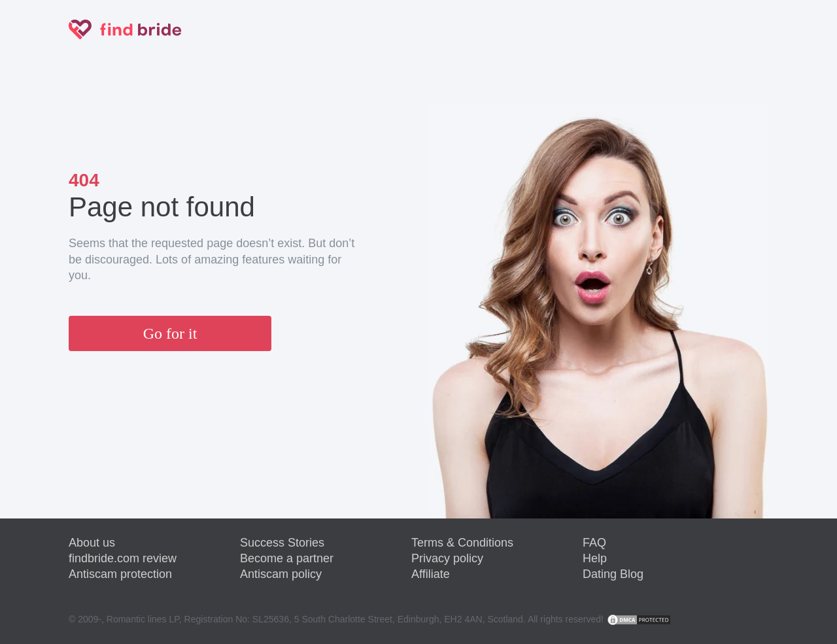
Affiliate (431, 574)
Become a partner (287, 558)
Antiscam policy (281, 574)
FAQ (594, 543)
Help (595, 558)
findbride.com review (123, 558)
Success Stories (282, 543)
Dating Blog (613, 574)
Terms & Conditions (462, 543)
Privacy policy (447, 558)
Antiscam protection (120, 574)
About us (92, 543)
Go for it (170, 333)
